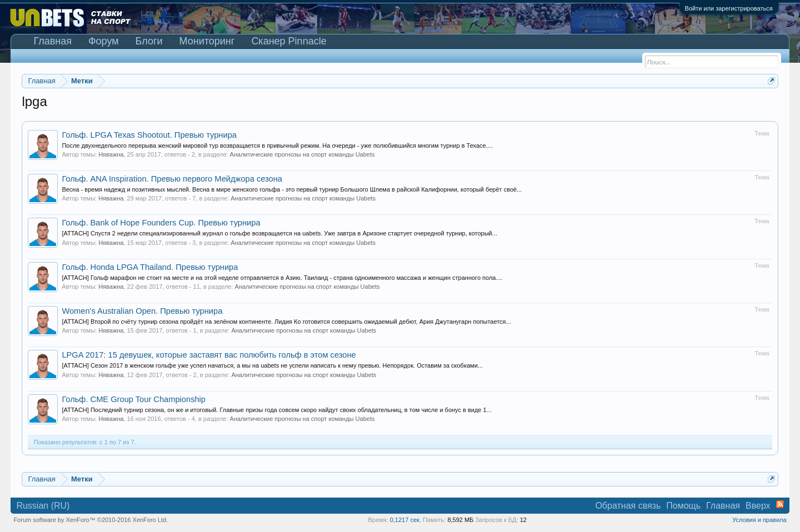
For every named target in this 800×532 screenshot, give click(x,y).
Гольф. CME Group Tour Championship (134, 399)
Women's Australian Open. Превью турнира (142, 311)
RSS (780, 504)
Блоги (149, 41)
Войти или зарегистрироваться (729, 8)
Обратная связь (628, 506)
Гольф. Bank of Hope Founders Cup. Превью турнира (161, 223)
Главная (52, 41)
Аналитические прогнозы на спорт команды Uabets (302, 154)
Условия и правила (759, 520)
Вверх (758, 506)
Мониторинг (207, 41)
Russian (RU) (43, 506)
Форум (104, 41)
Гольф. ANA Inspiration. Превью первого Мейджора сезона (172, 179)
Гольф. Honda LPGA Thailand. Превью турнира (150, 267)
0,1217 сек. (406, 520)
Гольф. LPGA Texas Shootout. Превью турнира (149, 135)
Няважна (111, 154)
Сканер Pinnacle (289, 41)
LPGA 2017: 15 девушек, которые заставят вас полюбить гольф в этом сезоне (209, 355)
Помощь (683, 506)
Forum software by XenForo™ (91, 520)
